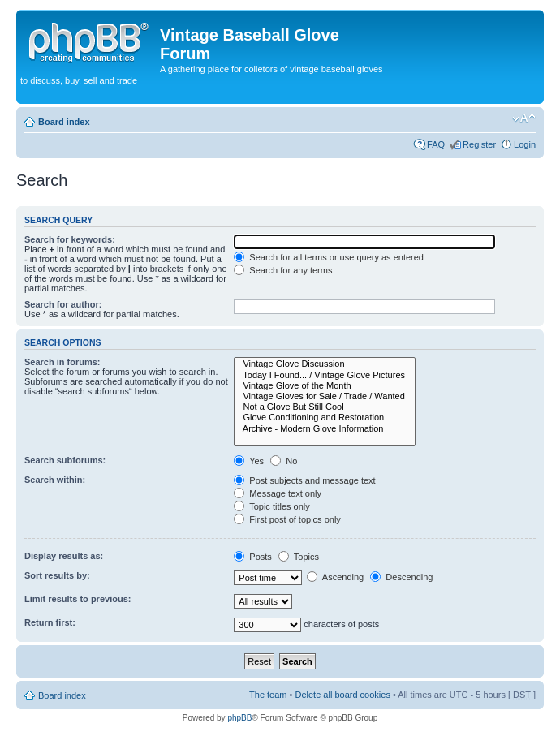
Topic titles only (271, 506)
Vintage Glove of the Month (325, 386)
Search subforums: (65, 460)
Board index (64, 122)
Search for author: (63, 304)
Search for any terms (283, 270)
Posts (253, 557)
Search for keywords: (70, 239)
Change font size (524, 118)
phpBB (239, 718)
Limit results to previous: (78, 599)
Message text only (278, 493)
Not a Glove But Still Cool (325, 407)
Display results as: (64, 556)
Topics (299, 557)
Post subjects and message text (304, 480)
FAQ (436, 144)
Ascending (335, 577)
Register (479, 144)
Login (525, 144)
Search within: (55, 480)
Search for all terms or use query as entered (329, 257)
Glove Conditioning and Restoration (325, 417)
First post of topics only (287, 519)
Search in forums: (62, 362)
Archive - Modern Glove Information (325, 429)
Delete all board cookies (342, 695)
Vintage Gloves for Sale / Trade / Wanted (325, 396)
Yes (249, 461)
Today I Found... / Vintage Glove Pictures (325, 375)
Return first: (50, 622)
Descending (401, 577)
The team (268, 695)
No (284, 461)
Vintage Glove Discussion (325, 364)
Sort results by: (57, 575)
